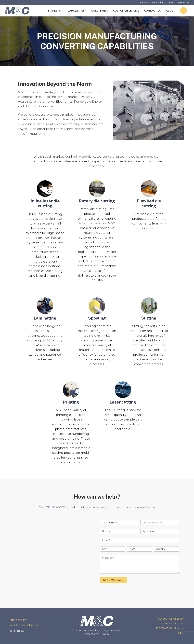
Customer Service (126, 11)
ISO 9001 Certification (171, 619)
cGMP (181, 633)
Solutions (99, 11)
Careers (171, 2)
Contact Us (153, 11)
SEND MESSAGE (113, 580)
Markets (55, 11)
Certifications (157, 2)
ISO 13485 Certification (170, 628)
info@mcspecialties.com (94, 507)
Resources (184, 2)
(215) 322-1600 (55, 507)
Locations (142, 2)
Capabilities (76, 11)
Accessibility (92, 634)
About (171, 11)
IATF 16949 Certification (170, 623)
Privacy (105, 634)
